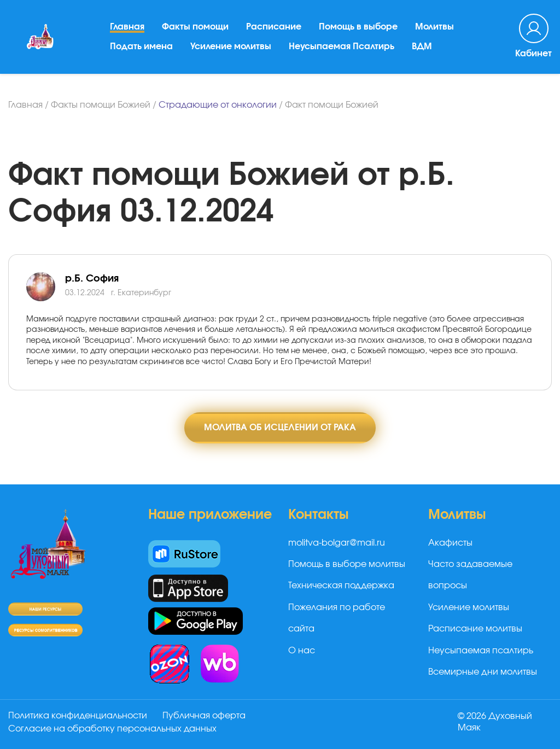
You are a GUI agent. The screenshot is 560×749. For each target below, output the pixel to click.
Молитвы (434, 27)
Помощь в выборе (358, 27)
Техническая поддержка (341, 586)
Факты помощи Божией (101, 105)
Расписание (274, 27)
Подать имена (141, 46)
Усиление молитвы (231, 46)
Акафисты (450, 543)
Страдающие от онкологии (218, 105)
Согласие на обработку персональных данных (112, 729)
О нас (302, 651)
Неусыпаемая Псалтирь (342, 46)
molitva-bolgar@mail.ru (337, 543)
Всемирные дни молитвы (483, 672)
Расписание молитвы (475, 629)
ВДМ (422, 46)
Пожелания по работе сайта (337, 618)
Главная (127, 27)
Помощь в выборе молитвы (347, 564)
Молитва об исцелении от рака (280, 428)
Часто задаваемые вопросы (470, 575)
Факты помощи (195, 27)
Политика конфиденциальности (78, 716)
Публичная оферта (204, 716)
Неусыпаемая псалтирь (481, 651)
